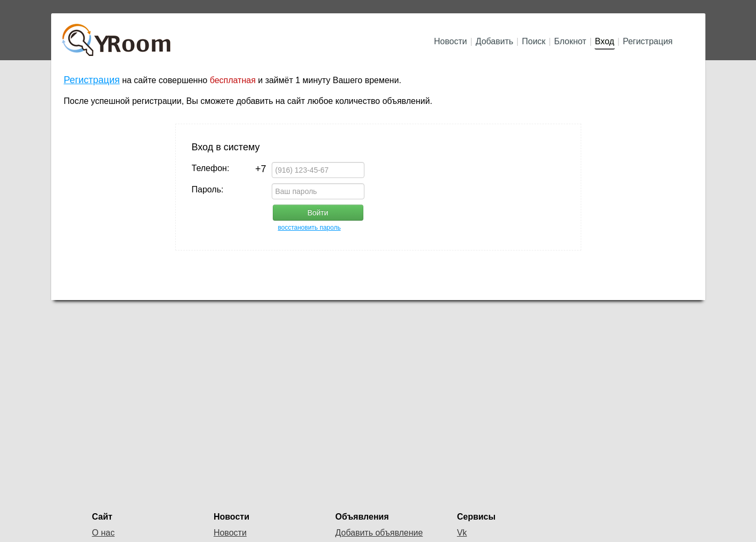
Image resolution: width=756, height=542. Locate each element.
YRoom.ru (118, 35)
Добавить (495, 41)
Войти (318, 213)
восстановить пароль (310, 228)
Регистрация (648, 41)
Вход (605, 41)
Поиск (534, 41)
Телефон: (229, 168)
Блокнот (570, 41)
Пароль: (208, 189)
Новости (451, 41)
